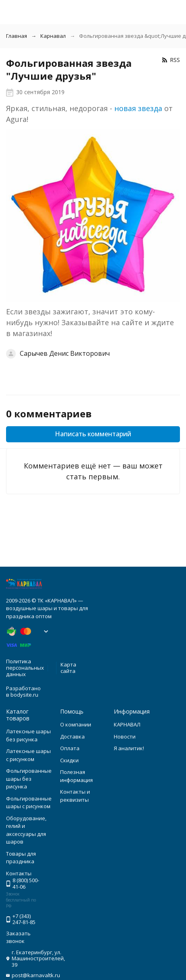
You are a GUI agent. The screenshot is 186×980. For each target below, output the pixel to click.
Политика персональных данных (25, 667)
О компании (76, 724)
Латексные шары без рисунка (28, 735)
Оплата (70, 748)
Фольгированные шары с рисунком (29, 803)
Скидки (69, 760)
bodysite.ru (24, 695)
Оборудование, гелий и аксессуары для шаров (26, 830)
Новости (125, 737)
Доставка (72, 737)
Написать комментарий (93, 434)
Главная (17, 36)
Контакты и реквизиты (75, 796)
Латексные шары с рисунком (28, 755)
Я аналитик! (129, 748)
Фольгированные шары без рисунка (29, 779)
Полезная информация (76, 776)
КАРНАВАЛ (127, 724)
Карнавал (53, 36)
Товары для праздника (21, 858)
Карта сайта (68, 668)
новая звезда (138, 108)
